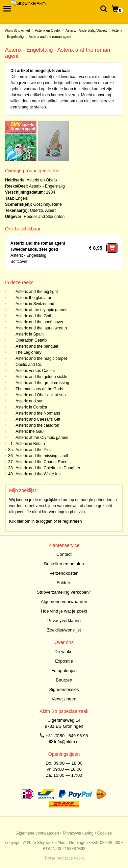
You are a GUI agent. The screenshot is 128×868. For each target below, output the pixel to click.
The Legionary (29, 352)
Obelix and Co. (29, 365)
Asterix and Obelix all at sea (41, 395)
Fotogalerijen (64, 671)
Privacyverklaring (64, 621)
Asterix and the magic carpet (41, 358)
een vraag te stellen (28, 107)
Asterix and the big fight (37, 292)
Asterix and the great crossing (42, 383)
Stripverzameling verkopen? (64, 592)
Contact (64, 554)
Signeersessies (64, 689)
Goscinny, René (47, 204)
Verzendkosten (64, 573)
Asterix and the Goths (35, 316)
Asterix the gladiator (33, 298)
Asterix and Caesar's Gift (38, 419)
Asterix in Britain (30, 444)
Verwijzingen (64, 699)
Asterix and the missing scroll (42, 456)
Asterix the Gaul (30, 431)
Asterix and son (30, 401)
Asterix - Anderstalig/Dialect (86, 31)
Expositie (64, 661)
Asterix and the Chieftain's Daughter (48, 468)
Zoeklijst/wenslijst (64, 630)
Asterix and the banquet (37, 346)
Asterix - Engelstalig (47, 186)
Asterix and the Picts (34, 450)
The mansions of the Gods (39, 389)
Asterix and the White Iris (38, 474)
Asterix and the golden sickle (41, 377)
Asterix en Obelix (48, 31)
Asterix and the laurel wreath (41, 328)
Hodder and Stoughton (44, 217)
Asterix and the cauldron (37, 425)
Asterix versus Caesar (35, 371)
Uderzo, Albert (43, 210)
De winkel (64, 652)
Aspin (79, 858)
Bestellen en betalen (64, 564)
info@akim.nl (67, 742)
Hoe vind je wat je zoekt (64, 611)
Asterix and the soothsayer (40, 322)
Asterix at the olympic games (41, 310)
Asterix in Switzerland (35, 304)
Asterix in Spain (30, 334)
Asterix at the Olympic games (42, 438)
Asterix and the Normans (38, 413)
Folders (64, 583)
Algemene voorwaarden (64, 602)
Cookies (105, 833)
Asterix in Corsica (31, 407)
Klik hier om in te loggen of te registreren (45, 521)
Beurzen (64, 680)
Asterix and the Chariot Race (41, 462)
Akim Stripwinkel (17, 31)
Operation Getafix (31, 340)
